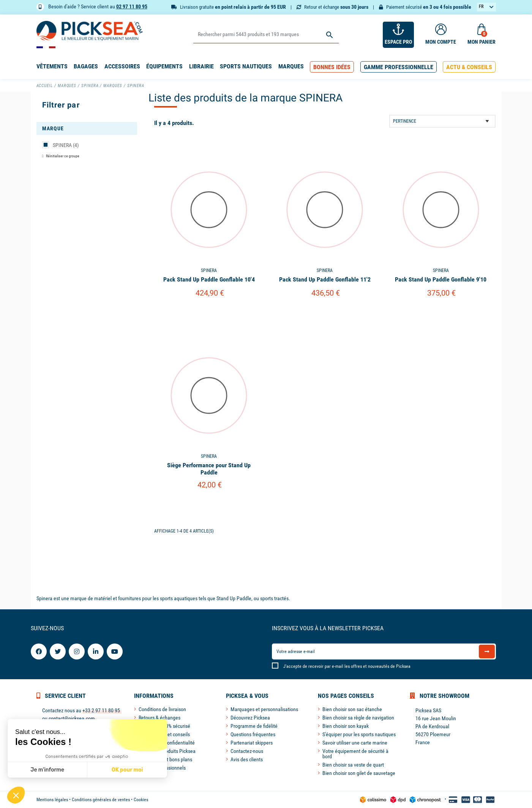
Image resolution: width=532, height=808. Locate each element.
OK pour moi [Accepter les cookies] (127, 770)
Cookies (141, 800)
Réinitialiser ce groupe (62, 156)
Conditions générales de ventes (101, 800)
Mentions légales (52, 800)
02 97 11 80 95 (132, 6)
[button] (332, 67)
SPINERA (66, 145)
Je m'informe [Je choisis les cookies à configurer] (47, 770)
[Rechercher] (266, 35)
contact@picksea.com (72, 718)
